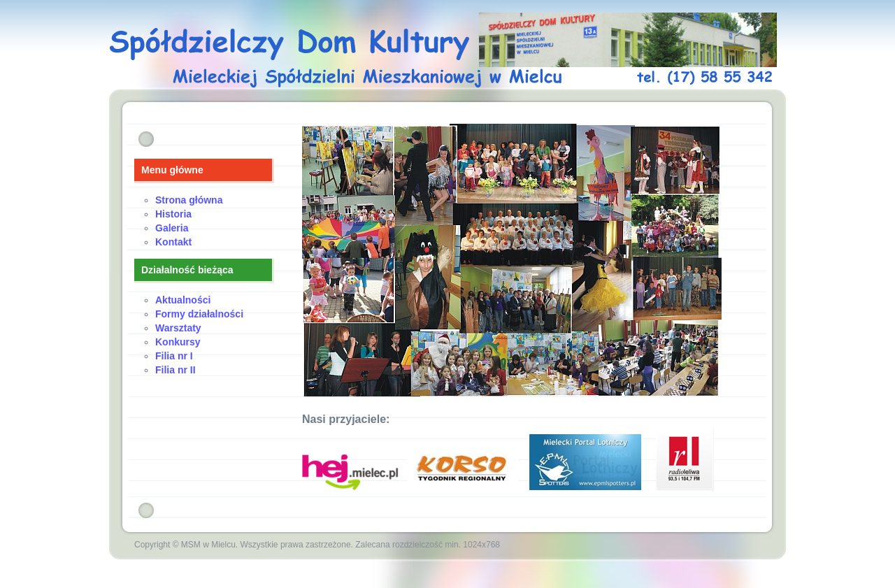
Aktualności (183, 300)
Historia (173, 214)
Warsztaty (178, 328)
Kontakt (173, 242)
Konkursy (178, 342)
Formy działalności (199, 314)
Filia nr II (176, 370)
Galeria (172, 228)
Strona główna (189, 200)
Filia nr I (174, 356)
